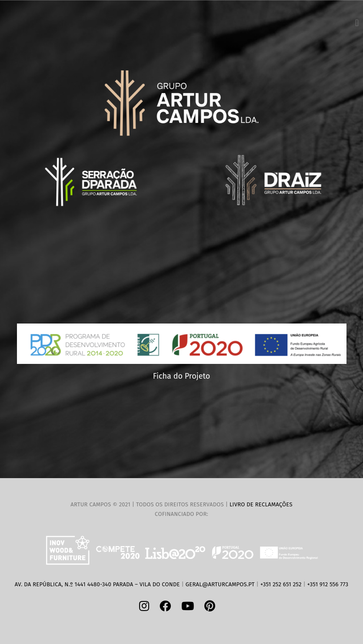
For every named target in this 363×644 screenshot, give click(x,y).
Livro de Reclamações (261, 504)
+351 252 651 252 (281, 584)
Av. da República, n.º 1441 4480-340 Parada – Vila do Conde (97, 584)
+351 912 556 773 (328, 584)
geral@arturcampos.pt (220, 584)
